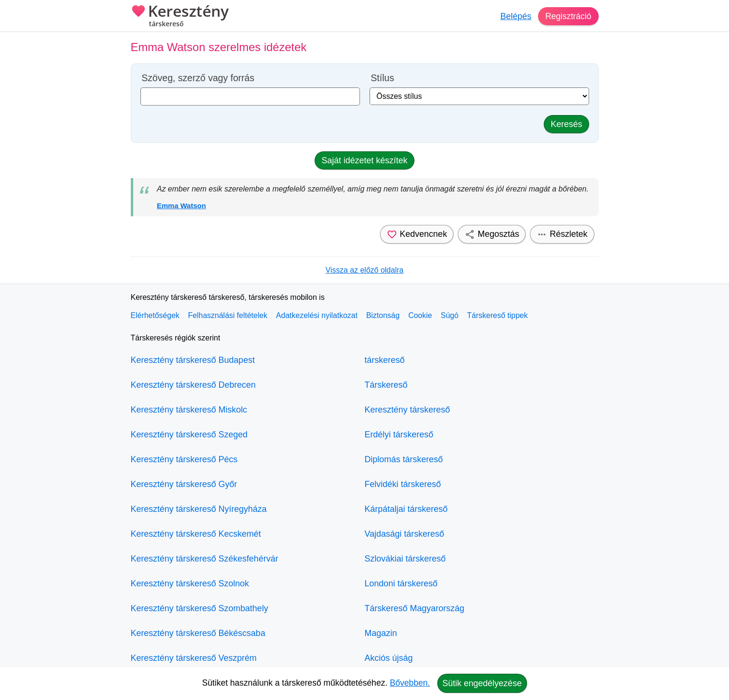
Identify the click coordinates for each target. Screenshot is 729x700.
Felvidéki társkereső (403, 484)
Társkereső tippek (497, 315)
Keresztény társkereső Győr (184, 484)
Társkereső (386, 385)
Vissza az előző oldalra (364, 270)
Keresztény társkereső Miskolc (189, 410)
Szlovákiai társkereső (405, 559)
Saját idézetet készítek (364, 160)
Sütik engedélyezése (482, 683)
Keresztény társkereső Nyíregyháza (199, 509)
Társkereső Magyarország (415, 608)
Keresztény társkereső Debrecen (193, 385)
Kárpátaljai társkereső (406, 509)
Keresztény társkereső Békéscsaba (198, 633)
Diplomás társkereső (404, 459)
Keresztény (180, 17)
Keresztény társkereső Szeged (189, 435)
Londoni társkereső (401, 583)
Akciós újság (389, 658)
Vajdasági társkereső (405, 534)
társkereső (385, 360)
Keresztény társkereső (407, 410)
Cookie (420, 315)
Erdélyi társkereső (399, 435)
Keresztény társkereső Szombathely (200, 608)
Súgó (449, 315)
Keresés (566, 124)
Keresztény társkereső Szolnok (190, 583)
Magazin (381, 633)
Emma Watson (182, 206)
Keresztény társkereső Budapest (193, 360)
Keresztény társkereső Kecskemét (196, 534)
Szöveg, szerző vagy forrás (198, 78)
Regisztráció (567, 16)
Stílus (383, 78)
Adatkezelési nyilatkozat (317, 315)
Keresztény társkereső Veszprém (194, 658)
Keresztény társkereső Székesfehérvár (205, 559)
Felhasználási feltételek (228, 315)
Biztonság (383, 315)
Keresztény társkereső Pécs (184, 459)
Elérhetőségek (155, 315)
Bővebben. (410, 683)
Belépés (514, 16)
